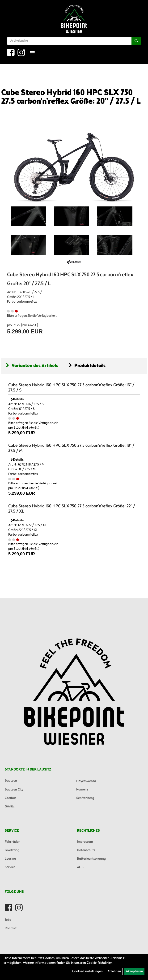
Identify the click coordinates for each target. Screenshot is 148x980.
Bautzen (11, 781)
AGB (80, 867)
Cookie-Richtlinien (100, 963)
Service (10, 867)
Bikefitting (12, 850)
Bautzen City (14, 790)
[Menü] (32, 53)
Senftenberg (85, 798)
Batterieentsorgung (91, 859)
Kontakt (11, 928)
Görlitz (10, 807)
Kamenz (82, 790)
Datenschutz (86, 850)
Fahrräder (12, 842)
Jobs (8, 920)
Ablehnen (114, 971)
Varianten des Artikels (32, 366)
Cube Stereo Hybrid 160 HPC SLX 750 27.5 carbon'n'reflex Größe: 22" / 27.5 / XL (72, 509)
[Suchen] (136, 41)
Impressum (85, 842)
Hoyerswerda (86, 781)
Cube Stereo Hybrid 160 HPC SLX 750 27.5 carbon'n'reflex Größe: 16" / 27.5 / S (71, 388)
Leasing (10, 859)
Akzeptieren (134, 971)
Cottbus (11, 798)
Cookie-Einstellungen (87, 971)
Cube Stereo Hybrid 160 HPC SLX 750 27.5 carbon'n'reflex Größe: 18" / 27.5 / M (71, 448)
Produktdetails (87, 366)
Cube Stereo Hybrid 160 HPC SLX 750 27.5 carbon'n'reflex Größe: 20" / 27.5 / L (71, 97)
